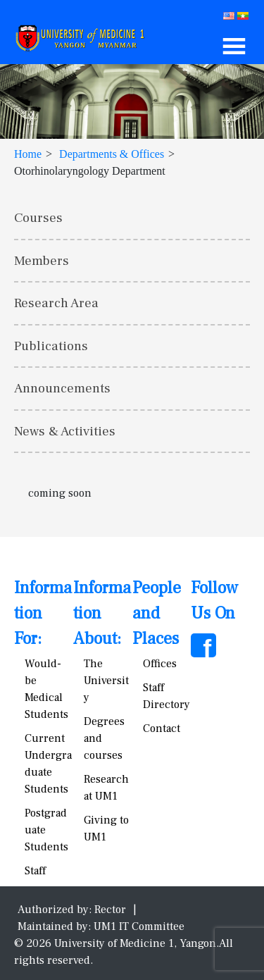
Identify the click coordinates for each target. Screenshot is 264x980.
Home (28, 154)
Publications (51, 346)
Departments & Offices (112, 154)
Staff (35, 871)
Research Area (56, 303)
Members (42, 261)
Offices (160, 664)
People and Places (157, 613)
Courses (38, 218)
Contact (162, 728)
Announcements (62, 388)
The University (106, 681)
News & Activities (65, 431)
